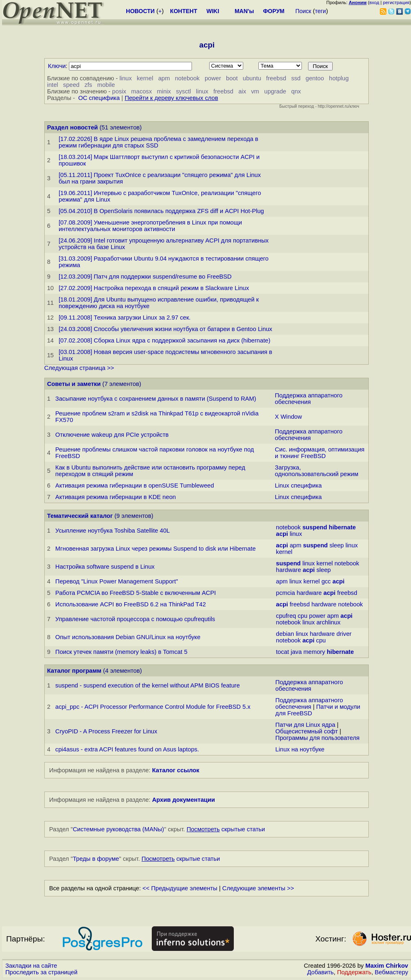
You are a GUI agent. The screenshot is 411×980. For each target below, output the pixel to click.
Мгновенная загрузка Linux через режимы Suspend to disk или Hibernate (156, 549)
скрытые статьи (226, 829)
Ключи (57, 66)
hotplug (339, 78)
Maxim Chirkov (387, 966)
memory (314, 652)
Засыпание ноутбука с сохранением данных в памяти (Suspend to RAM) (156, 399)
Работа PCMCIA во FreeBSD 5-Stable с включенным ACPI (136, 593)
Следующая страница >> (79, 368)
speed (71, 85)
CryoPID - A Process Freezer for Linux (106, 731)
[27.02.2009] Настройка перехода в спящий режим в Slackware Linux (154, 288)
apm (164, 78)
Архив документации (184, 800)
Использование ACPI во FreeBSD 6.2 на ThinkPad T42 (131, 604)
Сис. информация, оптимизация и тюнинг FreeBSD (320, 453)
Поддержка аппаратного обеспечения (309, 399)
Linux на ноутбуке (300, 749)
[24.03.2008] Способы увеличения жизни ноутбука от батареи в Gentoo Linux (166, 329)
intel (53, 85)
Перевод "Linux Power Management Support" (117, 581)
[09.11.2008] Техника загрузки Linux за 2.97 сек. (125, 318)
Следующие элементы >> (258, 888)
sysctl (184, 91)
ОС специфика (99, 98)
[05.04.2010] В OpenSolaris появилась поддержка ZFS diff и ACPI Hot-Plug (161, 211)
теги (321, 11)
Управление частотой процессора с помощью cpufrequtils (135, 619)
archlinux (328, 622)
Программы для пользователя (317, 738)
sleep (337, 545)
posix (119, 91)
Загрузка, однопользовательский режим (317, 471)
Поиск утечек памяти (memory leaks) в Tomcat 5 (121, 652)
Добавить (321, 972)
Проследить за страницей (41, 972)
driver (344, 634)
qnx (296, 91)
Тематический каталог (80, 516)
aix (242, 91)
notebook (187, 78)
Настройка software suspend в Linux (105, 567)
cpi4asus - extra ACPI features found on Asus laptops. (127, 749)
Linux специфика (298, 485)
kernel (145, 78)
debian (285, 634)
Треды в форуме (96, 859)
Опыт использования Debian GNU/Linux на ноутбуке (128, 637)
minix (164, 91)
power (213, 78)
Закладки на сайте (31, 966)
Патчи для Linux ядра (305, 725)
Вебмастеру (392, 972)
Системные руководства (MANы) (118, 829)
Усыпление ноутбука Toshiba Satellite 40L (113, 531)
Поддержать (354, 972)
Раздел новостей (73, 127)
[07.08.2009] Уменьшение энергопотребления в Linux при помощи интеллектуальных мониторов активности (150, 226)
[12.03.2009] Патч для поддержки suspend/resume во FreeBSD (145, 277)
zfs (88, 85)
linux (126, 78)
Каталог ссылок (176, 770)
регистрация (396, 2)
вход (374, 2)
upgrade (275, 91)
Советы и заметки (74, 384)
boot (232, 78)
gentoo (315, 78)
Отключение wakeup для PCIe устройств (112, 435)
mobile (106, 85)
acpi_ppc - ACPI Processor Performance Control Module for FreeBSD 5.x (153, 707)
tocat (283, 652)
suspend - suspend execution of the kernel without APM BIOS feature (148, 685)
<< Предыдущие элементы (180, 888)
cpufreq (286, 616)
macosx (142, 91)
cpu (303, 616)
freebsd (276, 78)
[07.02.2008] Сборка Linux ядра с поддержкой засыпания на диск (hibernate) (164, 340)
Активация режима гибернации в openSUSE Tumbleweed (135, 485)
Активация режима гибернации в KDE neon (116, 497)
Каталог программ (74, 671)
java (296, 652)
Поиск (303, 11)
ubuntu (252, 78)
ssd (296, 78)
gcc (326, 581)
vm (255, 91)
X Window (288, 417)
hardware (289, 570)
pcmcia (285, 593)
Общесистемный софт (306, 731)
